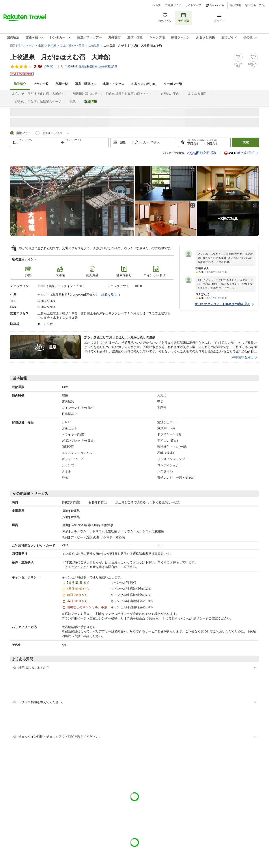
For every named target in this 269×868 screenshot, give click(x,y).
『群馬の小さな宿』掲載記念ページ (37, 102)
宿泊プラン (24, 133)
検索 (246, 142)
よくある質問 (197, 94)
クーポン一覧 (173, 84)
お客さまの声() (144, 84)
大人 (144, 142)
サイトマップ (193, 5)
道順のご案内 (170, 94)
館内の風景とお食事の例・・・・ (129, 94)
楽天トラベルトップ (22, 46)
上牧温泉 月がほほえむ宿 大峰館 (60, 57)
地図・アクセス (113, 84)
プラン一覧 (41, 84)
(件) (50, 66)
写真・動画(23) (85, 84)
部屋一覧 (62, 84)
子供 (154, 142)
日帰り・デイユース (55, 133)
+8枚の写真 (228, 219)
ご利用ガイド (173, 5)
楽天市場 (235, 5)
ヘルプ (157, 5)
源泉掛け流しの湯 (85, 94)
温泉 (73, 102)
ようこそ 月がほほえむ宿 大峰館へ (38, 94)
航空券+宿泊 (202, 153)
